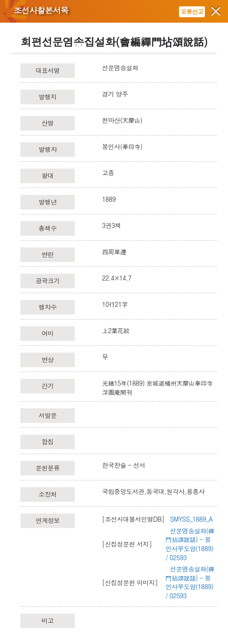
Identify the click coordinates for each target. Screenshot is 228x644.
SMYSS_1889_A (191, 519)
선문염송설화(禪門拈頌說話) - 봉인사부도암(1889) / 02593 (190, 544)
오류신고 (192, 12)
